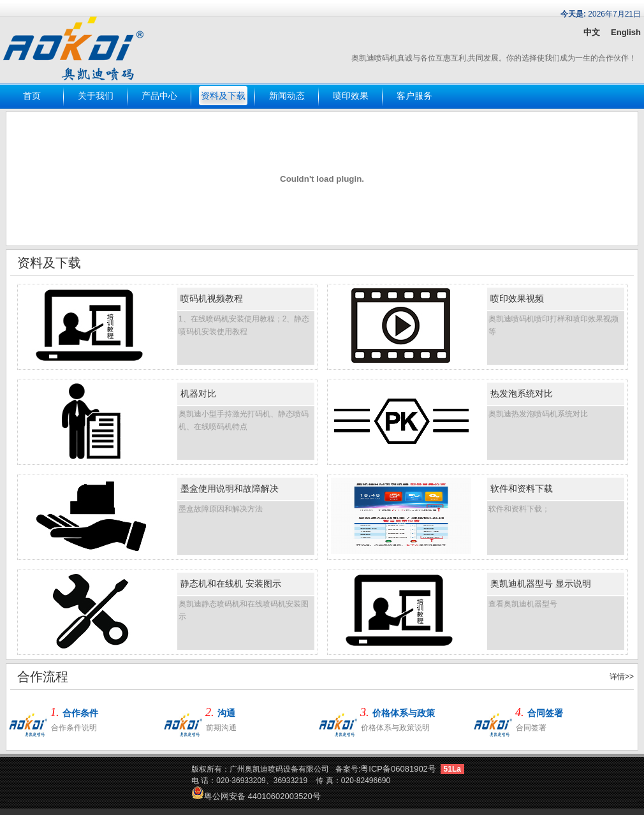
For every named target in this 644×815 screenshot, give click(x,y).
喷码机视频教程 (212, 298)
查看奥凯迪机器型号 (523, 604)
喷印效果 (351, 96)
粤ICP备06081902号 (398, 769)
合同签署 (545, 713)
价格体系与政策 (404, 713)
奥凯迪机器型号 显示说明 (541, 584)
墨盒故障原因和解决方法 (221, 509)
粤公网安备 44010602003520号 (256, 796)
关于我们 (96, 96)
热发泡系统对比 (522, 393)
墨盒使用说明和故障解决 (230, 488)
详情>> (622, 677)
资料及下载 (223, 96)
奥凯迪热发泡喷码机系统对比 (538, 414)
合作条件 (80, 713)
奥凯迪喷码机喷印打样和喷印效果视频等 (553, 325)
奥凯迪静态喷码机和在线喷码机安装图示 (244, 610)
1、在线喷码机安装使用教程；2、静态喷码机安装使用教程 (244, 325)
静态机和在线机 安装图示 (231, 584)
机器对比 (198, 393)
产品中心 (159, 96)
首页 (32, 96)
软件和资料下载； (519, 509)
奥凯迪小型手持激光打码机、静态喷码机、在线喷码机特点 (244, 420)
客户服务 (414, 96)
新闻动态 (287, 96)
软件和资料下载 (522, 488)
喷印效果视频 (517, 298)
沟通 (226, 713)
